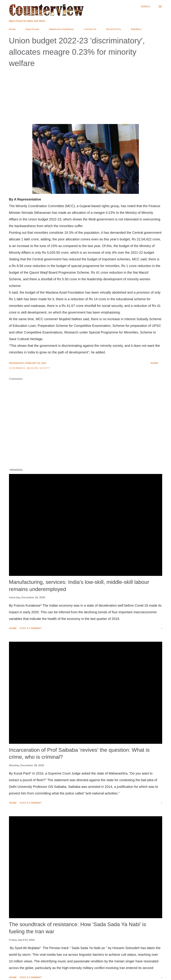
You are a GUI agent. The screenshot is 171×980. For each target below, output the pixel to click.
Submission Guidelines (62, 29)
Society (45, 368)
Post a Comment (31, 628)
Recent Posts (114, 29)
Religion (33, 368)
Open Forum (32, 29)
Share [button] (154, 363)
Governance (17, 368)
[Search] (146, 6)
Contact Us (90, 29)
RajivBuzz (136, 29)
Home (12, 29)
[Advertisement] (85, 95)
